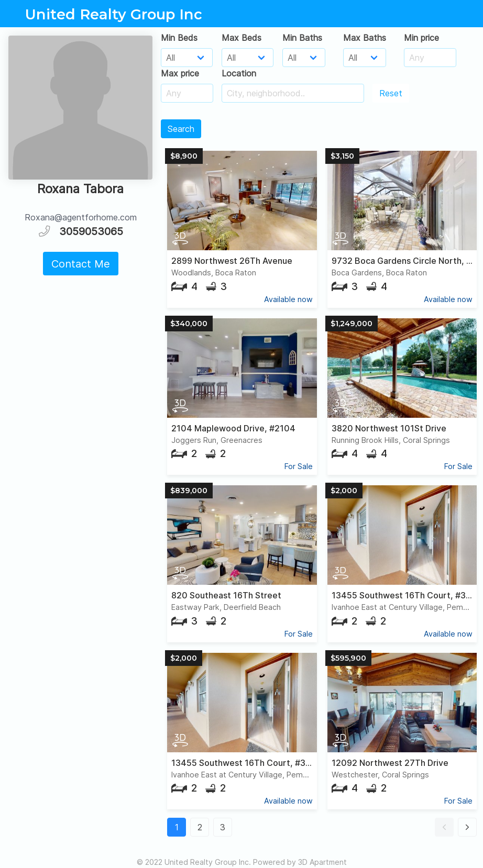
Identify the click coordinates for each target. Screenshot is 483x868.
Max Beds (241, 38)
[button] (444, 827)
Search (181, 129)
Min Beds (179, 38)
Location (239, 73)
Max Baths (365, 38)
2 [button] (200, 827)
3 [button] (223, 827)
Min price (421, 38)
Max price (180, 73)
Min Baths (302, 38)
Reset (391, 93)
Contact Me (81, 264)
